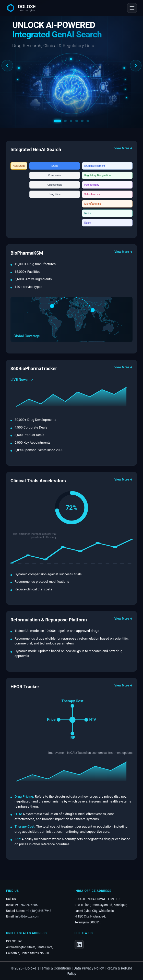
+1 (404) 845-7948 (39, 911)
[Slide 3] (71, 121)
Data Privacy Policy (89, 968)
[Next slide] (136, 66)
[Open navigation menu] (132, 8)
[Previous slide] (7, 66)
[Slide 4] (77, 121)
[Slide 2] (65, 121)
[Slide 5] (82, 121)
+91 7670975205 (26, 905)
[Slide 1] (57, 121)
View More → (123, 148)
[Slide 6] (88, 121)
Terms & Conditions (55, 968)
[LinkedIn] (79, 945)
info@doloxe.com (27, 916)
